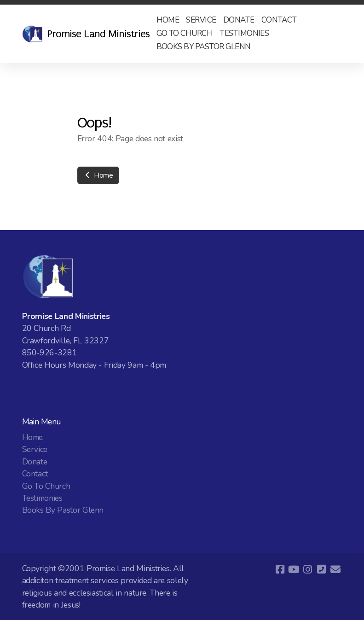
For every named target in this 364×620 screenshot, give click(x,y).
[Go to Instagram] (308, 569)
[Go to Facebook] (280, 569)
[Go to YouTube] (294, 569)
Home (98, 175)
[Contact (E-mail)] (335, 569)
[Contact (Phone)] (322, 569)
